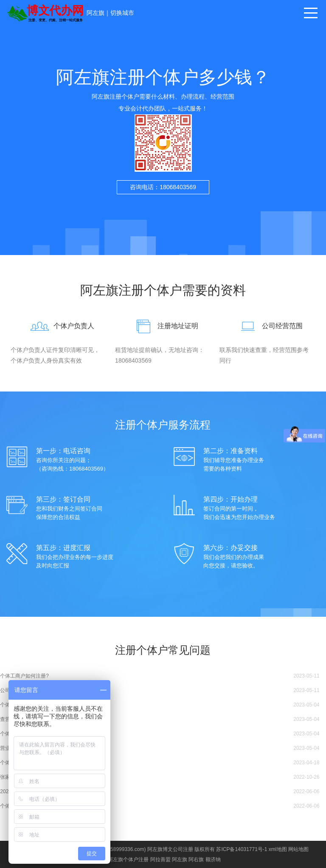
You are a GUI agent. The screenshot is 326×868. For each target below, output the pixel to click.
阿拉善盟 (160, 859)
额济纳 (213, 859)
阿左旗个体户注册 (128, 859)
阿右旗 (196, 859)
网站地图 (298, 849)
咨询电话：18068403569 (163, 187)
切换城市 (122, 13)
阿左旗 (96, 13)
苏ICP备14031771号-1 (242, 849)
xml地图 (278, 849)
